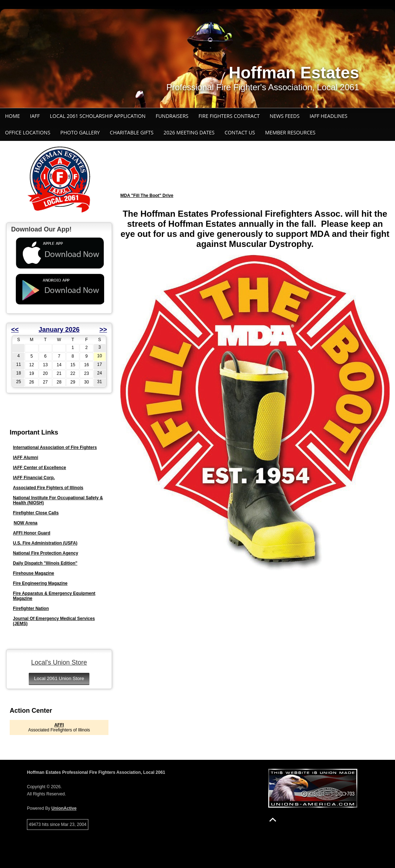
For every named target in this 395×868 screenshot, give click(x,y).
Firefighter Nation (31, 608)
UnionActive (64, 808)
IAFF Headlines (328, 116)
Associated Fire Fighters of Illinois (48, 488)
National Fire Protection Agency (46, 553)
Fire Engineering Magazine (40, 583)
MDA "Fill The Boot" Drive (147, 196)
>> (103, 330)
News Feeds (285, 116)
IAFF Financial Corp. (34, 478)
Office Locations (28, 132)
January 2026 (59, 330)
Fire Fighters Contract (229, 116)
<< (15, 330)
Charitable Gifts (132, 132)
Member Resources (290, 132)
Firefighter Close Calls (36, 513)
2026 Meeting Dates (189, 132)
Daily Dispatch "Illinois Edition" (45, 563)
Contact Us (240, 132)
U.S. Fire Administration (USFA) (45, 543)
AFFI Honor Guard (32, 533)
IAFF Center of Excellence (39, 468)
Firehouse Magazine (34, 573)
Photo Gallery (80, 132)
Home (13, 116)
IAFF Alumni (25, 458)
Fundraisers (172, 116)
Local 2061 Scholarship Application (98, 116)
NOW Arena (25, 523)
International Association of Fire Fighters (55, 447)
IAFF (35, 116)
